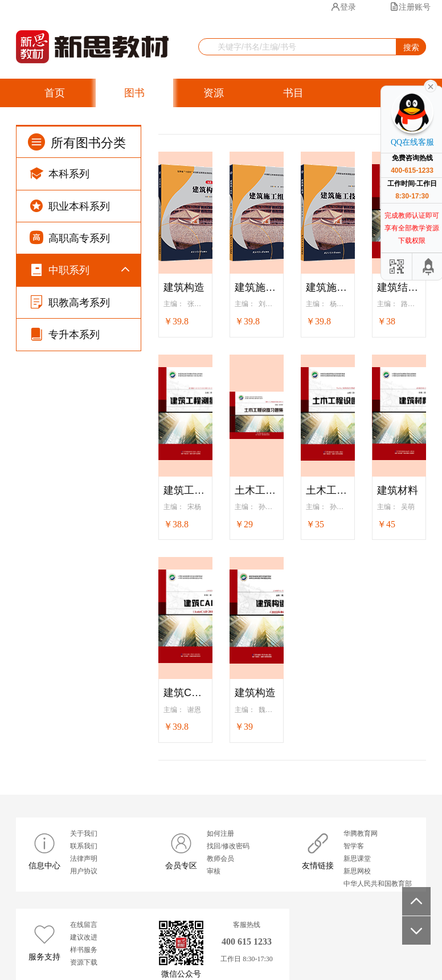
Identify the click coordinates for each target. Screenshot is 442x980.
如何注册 (220, 833)
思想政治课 (80, 343)
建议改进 (84, 937)
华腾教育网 (361, 833)
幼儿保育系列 (84, 623)
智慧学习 (165, 123)
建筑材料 (398, 490)
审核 (214, 871)
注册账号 (410, 7)
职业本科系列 (70, 206)
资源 (214, 93)
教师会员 (220, 859)
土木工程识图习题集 (257, 490)
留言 (255, 123)
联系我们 (84, 846)
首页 (55, 93)
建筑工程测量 (185, 490)
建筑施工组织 (257, 287)
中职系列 (60, 269)
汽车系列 (76, 595)
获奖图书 (65, 123)
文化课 (72, 399)
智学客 (354, 846)
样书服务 (84, 950)
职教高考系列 (70, 709)
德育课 (72, 371)
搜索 (411, 47)
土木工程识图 (328, 490)
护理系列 (76, 651)
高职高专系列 (70, 237)
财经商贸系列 (84, 455)
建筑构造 (184, 287)
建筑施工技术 (328, 287)
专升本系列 (65, 741)
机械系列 (76, 539)
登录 (343, 7)
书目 (293, 93)
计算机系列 (80, 483)
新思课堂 (357, 859)
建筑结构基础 (399, 287)
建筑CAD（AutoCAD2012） (185, 693)
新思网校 (357, 871)
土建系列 (76, 511)
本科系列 (60, 173)
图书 (134, 93)
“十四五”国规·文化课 (88, 308)
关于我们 (84, 833)
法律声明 (84, 859)
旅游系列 (76, 679)
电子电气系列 (84, 568)
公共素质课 (80, 427)
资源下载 (84, 962)
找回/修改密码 (228, 846)
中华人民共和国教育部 (378, 884)
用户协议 (84, 871)
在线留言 (84, 925)
